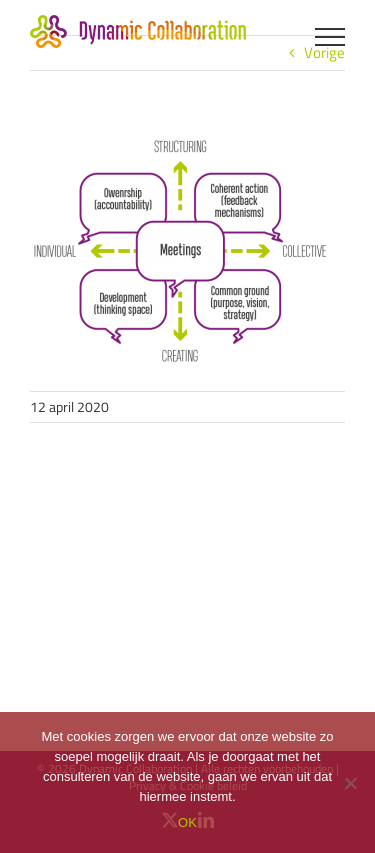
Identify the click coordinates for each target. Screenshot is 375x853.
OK (187, 822)
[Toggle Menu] (330, 37)
